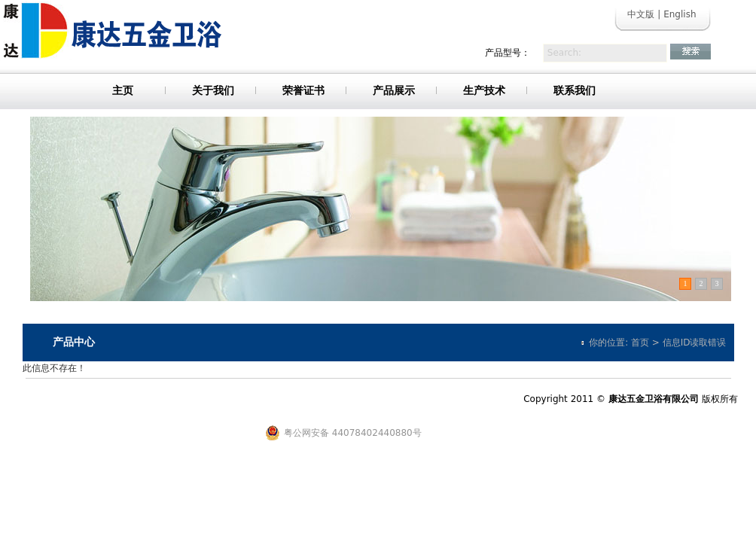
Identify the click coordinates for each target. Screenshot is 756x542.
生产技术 (484, 90)
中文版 (641, 14)
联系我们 (575, 90)
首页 (640, 343)
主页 (123, 90)
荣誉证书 (303, 90)
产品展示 (394, 90)
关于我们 (213, 90)
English (680, 14)
